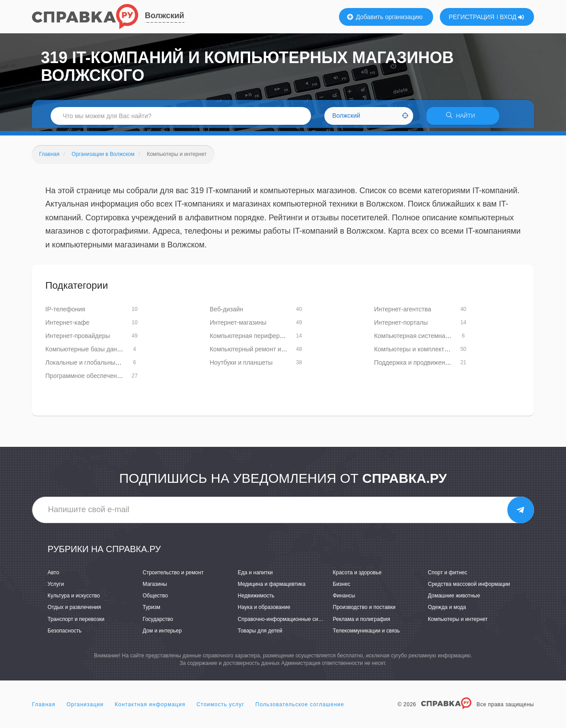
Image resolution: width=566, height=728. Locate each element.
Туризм (151, 610)
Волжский (165, 16)
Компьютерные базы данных (87, 352)
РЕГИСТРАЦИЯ (472, 17)
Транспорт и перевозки (76, 622)
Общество (155, 599)
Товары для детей (260, 633)
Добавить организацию (385, 17)
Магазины (155, 587)
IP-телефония (65, 312)
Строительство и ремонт (173, 576)
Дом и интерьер (162, 633)
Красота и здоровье (357, 576)
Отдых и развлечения (74, 610)
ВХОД (512, 17)
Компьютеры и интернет (458, 622)
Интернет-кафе (67, 325)
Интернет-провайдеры (78, 338)
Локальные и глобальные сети (89, 365)
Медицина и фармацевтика (272, 587)
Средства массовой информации (469, 587)
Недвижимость (256, 599)
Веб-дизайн (226, 312)
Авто (53, 576)
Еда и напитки (255, 576)
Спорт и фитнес (448, 576)
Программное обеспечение (85, 378)
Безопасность (65, 633)
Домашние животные (454, 599)
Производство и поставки (364, 610)
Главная (44, 708)
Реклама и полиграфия (361, 622)
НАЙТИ (463, 117)
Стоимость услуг (220, 708)
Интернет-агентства (403, 312)
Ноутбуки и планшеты (241, 365)
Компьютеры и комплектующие (419, 352)
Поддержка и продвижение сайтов (424, 365)
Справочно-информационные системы (286, 622)
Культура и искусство (74, 599)
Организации (85, 708)
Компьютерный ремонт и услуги (256, 352)
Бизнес (341, 587)
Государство (158, 622)
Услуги (56, 587)
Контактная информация (150, 708)
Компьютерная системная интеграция (429, 338)
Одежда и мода (447, 610)
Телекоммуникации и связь (366, 633)
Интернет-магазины (238, 325)
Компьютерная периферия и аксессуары (268, 338)
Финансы (344, 599)
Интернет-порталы (401, 325)
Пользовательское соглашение (300, 708)
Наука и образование (264, 610)
